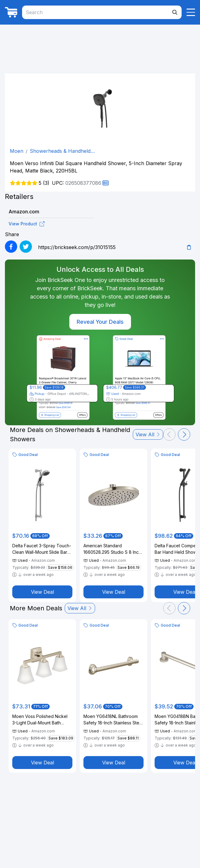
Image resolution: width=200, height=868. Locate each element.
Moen (17, 151)
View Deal (42, 592)
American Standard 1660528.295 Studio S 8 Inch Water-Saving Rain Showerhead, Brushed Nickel (113, 549)
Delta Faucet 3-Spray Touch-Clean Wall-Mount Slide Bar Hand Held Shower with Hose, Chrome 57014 (42, 549)
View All (148, 434)
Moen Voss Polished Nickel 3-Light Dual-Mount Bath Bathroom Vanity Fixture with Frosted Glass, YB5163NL (41, 720)
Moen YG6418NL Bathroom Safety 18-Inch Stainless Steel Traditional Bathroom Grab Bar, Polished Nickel (113, 720)
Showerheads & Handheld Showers (60, 151)
